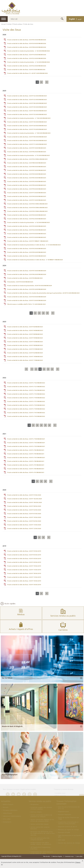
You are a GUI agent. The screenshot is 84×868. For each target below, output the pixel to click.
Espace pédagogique (10, 775)
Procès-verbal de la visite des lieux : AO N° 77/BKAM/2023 (25, 360)
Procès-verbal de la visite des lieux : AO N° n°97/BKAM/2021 (26, 465)
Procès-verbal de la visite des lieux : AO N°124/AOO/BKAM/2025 (27, 126)
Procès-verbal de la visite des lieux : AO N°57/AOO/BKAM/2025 (27, 200)
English (72, 19)
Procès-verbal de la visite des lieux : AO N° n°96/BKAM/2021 (26, 450)
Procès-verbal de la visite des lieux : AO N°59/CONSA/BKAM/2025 (27, 208)
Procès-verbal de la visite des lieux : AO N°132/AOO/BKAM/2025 (27, 96)
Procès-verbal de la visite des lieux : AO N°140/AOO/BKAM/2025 (27, 103)
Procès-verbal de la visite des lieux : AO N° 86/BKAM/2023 (25, 327)
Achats (9, 24)
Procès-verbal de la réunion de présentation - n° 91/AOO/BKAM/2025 (29, 155)
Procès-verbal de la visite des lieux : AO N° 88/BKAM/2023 (25, 334)
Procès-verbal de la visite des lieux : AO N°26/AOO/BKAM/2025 (27, 230)
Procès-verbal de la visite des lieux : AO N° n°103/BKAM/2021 (26, 446)
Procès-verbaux (18, 24)
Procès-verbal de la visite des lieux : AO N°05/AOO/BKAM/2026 (27, 40)
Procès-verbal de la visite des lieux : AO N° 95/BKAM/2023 (25, 342)
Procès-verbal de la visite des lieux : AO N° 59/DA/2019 (24, 585)
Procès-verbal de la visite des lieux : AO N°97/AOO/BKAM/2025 (27, 148)
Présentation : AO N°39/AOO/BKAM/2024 (20, 282)
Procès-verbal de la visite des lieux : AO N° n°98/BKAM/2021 (26, 461)
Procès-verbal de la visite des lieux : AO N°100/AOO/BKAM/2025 (27, 141)
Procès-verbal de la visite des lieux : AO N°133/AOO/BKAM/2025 (27, 114)
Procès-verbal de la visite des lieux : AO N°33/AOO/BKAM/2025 (27, 237)
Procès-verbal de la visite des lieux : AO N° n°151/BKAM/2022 (26, 401)
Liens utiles (79, 857)
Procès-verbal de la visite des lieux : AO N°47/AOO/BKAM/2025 (27, 170)
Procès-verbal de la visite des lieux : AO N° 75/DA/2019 (24, 570)
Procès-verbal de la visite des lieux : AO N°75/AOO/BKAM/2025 (27, 193)
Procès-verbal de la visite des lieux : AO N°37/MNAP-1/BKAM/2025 (28, 241)
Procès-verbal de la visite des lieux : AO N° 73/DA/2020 (24, 525)
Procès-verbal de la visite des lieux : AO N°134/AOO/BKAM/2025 (27, 122)
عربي (80, 19)
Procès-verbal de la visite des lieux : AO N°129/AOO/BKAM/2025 (27, 107)
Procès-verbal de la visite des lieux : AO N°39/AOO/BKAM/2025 (27, 234)
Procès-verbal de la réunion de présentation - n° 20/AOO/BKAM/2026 (29, 51)
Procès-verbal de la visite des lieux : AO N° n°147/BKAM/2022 (26, 413)
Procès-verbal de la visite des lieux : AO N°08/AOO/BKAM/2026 (27, 47)
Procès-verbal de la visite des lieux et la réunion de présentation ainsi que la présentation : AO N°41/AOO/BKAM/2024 (43, 293)
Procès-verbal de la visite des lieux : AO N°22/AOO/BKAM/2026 (27, 58)
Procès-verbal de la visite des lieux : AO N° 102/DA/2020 (25, 499)
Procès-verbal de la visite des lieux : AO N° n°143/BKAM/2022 (26, 416)
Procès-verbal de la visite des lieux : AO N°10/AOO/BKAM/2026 (27, 55)
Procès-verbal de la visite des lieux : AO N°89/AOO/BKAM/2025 (27, 167)
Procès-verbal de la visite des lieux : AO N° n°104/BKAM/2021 (26, 439)
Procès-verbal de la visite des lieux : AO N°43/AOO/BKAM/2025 (27, 226)
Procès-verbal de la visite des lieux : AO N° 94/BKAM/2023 (25, 330)
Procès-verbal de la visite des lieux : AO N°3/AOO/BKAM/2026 (26, 70)
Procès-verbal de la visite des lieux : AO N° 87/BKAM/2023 (25, 349)
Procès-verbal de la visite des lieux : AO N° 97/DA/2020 (24, 495)
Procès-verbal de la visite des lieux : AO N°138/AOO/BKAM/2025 (27, 111)
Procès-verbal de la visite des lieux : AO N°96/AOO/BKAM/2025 (27, 152)
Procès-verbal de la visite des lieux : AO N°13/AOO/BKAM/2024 (27, 300)
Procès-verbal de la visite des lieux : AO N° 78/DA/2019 (24, 573)
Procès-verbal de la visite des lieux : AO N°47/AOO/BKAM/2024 (27, 271)
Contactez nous (69, 857)
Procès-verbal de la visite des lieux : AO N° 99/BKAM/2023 (25, 338)
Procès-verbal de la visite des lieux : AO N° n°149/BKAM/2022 (26, 409)
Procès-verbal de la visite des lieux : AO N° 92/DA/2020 (24, 510)
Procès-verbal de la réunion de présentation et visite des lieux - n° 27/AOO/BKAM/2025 (34, 245)
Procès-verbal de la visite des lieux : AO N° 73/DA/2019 (24, 577)
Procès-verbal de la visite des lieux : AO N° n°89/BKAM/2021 (26, 469)
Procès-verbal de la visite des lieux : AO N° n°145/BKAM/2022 (26, 405)
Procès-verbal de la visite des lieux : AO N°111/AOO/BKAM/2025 (27, 144)
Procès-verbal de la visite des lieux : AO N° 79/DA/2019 (24, 566)
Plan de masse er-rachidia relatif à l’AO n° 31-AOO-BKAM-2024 (26, 304)
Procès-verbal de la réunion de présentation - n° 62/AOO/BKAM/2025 (29, 222)
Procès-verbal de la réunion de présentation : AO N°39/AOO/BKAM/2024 (30, 286)
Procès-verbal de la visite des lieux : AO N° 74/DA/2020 (24, 517)
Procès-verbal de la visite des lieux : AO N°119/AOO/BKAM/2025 (27, 129)
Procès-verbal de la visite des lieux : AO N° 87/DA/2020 (24, 514)
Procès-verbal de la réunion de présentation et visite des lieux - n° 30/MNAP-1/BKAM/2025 (35, 260)
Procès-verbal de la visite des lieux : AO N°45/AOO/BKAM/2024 (27, 289)
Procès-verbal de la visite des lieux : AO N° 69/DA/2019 (24, 559)
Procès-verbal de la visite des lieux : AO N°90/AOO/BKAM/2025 (27, 185)
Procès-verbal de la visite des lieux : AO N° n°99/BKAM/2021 (26, 454)
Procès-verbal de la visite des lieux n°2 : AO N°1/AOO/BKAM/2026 (28, 73)
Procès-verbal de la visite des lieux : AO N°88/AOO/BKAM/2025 (27, 163)
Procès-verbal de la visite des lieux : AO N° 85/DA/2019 (24, 555)
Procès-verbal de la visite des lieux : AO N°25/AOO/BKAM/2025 (27, 256)
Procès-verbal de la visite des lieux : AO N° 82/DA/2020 (24, 521)
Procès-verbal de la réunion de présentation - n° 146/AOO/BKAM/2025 (29, 118)
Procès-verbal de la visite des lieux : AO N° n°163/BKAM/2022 (26, 383)
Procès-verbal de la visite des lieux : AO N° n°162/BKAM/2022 (26, 390)
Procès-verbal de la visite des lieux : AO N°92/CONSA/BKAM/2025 (27, 159)
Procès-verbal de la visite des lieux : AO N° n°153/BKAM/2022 (26, 394)
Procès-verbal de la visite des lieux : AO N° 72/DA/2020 (24, 529)
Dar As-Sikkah (7, 678)
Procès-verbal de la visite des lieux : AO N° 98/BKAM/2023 (25, 345)
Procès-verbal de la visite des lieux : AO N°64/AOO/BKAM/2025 (27, 215)
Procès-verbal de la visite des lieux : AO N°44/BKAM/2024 (25, 278)
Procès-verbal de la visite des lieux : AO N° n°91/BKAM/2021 (26, 472)
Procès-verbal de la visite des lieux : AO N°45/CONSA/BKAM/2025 (27, 211)
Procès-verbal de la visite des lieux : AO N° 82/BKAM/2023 (25, 353)
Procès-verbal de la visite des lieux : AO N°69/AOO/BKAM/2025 (27, 174)
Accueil (3, 24)
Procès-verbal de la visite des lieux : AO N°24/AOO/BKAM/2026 (27, 43)
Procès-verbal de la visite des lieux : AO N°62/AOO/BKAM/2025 (27, 219)
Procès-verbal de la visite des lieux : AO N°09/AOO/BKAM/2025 (27, 252)
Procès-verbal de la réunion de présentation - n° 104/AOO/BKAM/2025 (29, 133)
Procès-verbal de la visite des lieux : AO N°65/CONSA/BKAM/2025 (27, 204)
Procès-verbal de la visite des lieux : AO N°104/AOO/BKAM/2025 (27, 137)
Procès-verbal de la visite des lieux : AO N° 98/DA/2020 (24, 506)
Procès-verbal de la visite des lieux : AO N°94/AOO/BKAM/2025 (27, 189)
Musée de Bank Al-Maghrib (12, 726)
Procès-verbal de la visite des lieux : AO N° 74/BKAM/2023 (25, 357)
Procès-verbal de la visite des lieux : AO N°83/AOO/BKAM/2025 (27, 178)
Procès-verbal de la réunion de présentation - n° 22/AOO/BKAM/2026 (29, 62)
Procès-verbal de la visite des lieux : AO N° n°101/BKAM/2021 (26, 458)
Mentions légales (57, 857)
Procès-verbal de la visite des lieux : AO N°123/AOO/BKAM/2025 (27, 100)
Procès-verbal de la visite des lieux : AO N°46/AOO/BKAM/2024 (27, 274)
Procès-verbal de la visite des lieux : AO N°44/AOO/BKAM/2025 (27, 196)
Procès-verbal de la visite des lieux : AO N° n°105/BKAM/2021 (26, 443)
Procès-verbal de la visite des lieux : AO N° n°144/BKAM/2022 (26, 398)
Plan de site (47, 857)
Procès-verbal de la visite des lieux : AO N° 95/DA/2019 (24, 551)
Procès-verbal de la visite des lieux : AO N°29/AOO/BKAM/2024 (27, 297)
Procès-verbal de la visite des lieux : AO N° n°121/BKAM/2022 (26, 387)
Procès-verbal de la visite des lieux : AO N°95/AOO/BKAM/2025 (27, 182)
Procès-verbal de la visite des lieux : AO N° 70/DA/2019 (24, 581)
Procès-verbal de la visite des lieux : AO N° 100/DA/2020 (25, 502)
